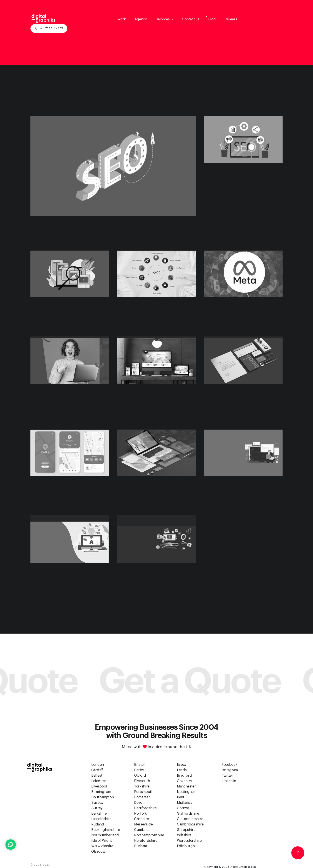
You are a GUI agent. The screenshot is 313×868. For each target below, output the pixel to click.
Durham (141, 846)
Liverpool (99, 786)
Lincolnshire (101, 819)
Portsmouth (144, 792)
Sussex (97, 803)
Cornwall (184, 808)
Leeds (182, 770)
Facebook (230, 765)
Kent (181, 797)
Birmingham (101, 792)
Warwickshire (102, 846)
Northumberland (105, 835)
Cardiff (97, 770)
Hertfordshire (145, 808)
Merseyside (143, 824)
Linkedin (229, 781)
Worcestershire (189, 841)
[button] (164, 19)
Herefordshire (146, 841)
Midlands (184, 803)
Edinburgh (186, 846)
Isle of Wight (102, 841)
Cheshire (141, 819)
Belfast (97, 776)
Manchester (186, 786)
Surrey (97, 808)
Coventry (184, 781)
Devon (139, 803)
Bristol (139, 765)
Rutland (98, 824)
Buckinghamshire (106, 830)
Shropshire (186, 830)
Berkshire (99, 814)
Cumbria (141, 830)
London (98, 765)
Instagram (230, 770)
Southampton (102, 797)
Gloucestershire (190, 819)
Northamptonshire (149, 835)
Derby (139, 770)
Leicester (99, 781)
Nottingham (187, 792)
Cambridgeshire (190, 824)
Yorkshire (142, 786)
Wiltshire (184, 835)
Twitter (227, 776)
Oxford (140, 776)
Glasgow (98, 852)
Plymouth (142, 781)
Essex (181, 765)
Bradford (184, 776)
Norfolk (140, 814)
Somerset (142, 797)
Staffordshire (188, 814)
